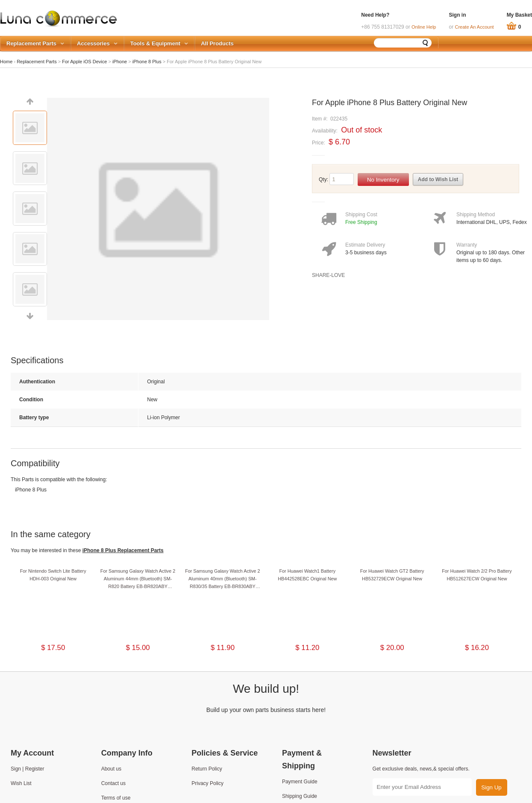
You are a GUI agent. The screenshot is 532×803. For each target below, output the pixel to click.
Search (426, 43)
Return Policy (207, 769)
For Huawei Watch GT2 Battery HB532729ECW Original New (392, 575)
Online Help (424, 27)
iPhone (120, 62)
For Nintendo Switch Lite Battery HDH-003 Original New (53, 575)
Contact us (113, 783)
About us (111, 769)
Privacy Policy (207, 783)
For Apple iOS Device (84, 62)
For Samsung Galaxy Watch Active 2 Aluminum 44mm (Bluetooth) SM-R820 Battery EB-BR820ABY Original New (138, 579)
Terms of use (116, 798)
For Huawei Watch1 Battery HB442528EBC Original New (307, 575)
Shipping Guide (300, 796)
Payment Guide (300, 782)
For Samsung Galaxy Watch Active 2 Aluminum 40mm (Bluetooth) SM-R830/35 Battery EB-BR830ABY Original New (222, 579)
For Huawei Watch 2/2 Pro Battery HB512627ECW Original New (477, 575)
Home (6, 62)
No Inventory (383, 180)
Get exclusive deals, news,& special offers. (421, 769)
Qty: (323, 179)
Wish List (21, 783)
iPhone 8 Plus (147, 62)
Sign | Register (28, 769)
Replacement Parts (37, 62)
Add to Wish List (438, 179)
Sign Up (491, 787)
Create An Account (475, 27)
